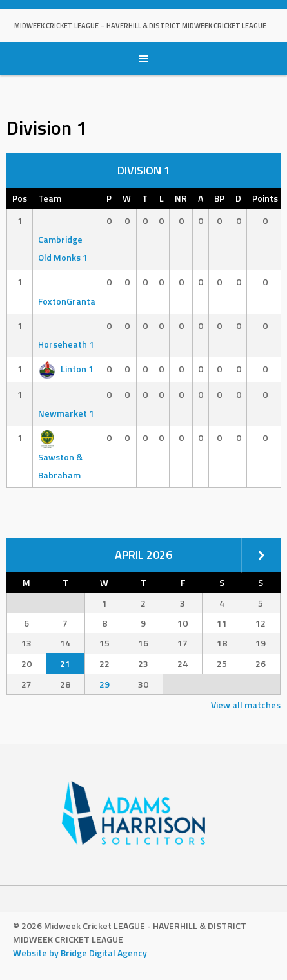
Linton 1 (66, 369)
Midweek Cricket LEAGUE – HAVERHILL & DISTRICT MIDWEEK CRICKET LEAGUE (140, 26)
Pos (20, 198)
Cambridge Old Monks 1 (63, 239)
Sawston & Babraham (60, 456)
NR (181, 198)
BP (219, 198)
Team (50, 198)
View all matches (246, 705)
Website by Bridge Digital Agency (80, 953)
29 (104, 684)
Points (265, 198)
